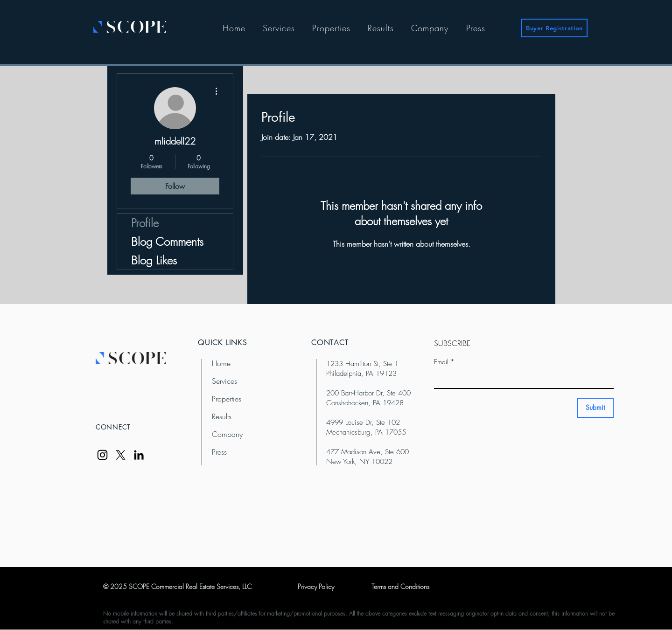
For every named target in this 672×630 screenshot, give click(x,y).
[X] (121, 455)
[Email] (521, 379)
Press (219, 452)
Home (221, 363)
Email (444, 362)
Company (227, 434)
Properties (227, 399)
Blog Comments (167, 242)
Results (222, 416)
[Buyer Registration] (554, 28)
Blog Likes (154, 260)
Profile (145, 223)
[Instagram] (102, 455)
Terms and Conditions (400, 586)
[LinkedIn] (139, 455)
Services (224, 381)
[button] (279, 28)
